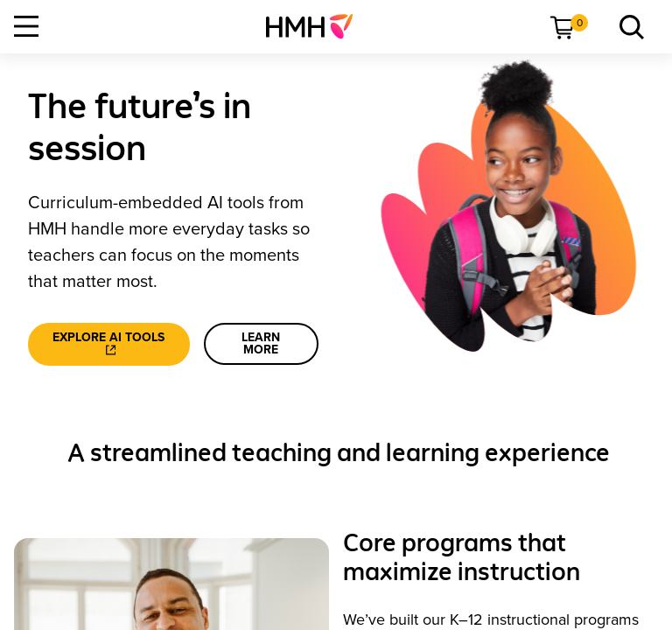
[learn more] (261, 344)
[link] (316, 26)
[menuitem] (316, 26)
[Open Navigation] (26, 26)
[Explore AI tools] (109, 344)
